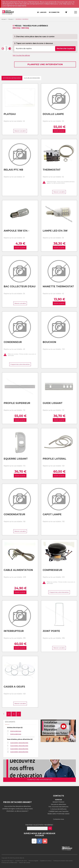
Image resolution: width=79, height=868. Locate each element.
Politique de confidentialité (9, 862)
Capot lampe (52, 514)
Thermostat (52, 170)
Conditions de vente (21, 861)
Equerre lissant (16, 459)
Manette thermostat (58, 286)
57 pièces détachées (12, 78)
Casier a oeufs (14, 687)
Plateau (10, 114)
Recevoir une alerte (20, 131)
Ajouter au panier (59, 131)
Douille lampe (53, 114)
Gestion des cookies (24, 862)
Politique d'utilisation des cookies (63, 861)
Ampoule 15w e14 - (16, 231)
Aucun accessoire (32, 78)
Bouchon (49, 342)
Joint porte (51, 631)
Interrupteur (14, 631)
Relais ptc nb (13, 170)
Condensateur (14, 514)
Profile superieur (17, 403)
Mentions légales (33, 861)
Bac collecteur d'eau (20, 286)
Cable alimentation (18, 570)
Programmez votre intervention (20, 364)
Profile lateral (54, 459)
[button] (3, 49)
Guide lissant (53, 403)
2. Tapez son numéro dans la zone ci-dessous (34, 43)
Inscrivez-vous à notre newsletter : (40, 825)
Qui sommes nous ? (7, 861)
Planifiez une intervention (45, 64)
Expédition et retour (46, 861)
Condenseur (13, 342)
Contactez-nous (58, 819)
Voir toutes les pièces (21, 55)
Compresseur (52, 570)
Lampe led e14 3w (55, 231)
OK (50, 828)
